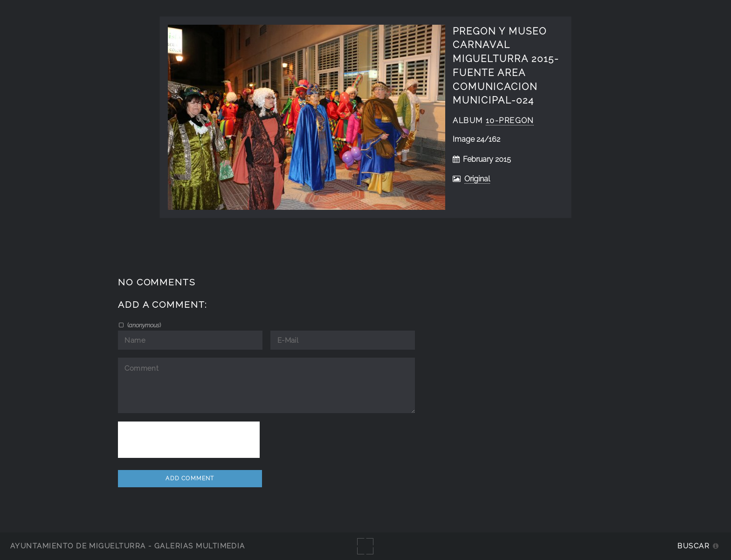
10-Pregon (510, 121)
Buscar (693, 546)
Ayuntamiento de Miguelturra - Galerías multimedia (128, 546)
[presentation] (189, 440)
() (143, 325)
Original (477, 179)
